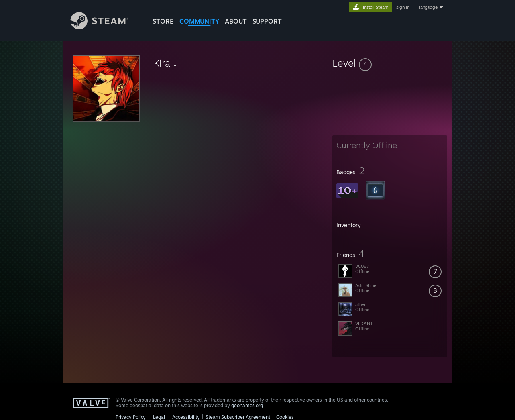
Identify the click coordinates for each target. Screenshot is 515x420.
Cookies (285, 417)
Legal (159, 417)
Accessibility (186, 417)
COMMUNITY (199, 21)
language (428, 7)
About (236, 21)
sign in (403, 7)
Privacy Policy (131, 417)
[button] (390, 63)
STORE (163, 21)
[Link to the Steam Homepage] (105, 27)
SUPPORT (267, 21)
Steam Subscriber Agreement (238, 417)
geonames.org (247, 405)
